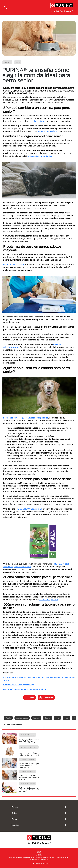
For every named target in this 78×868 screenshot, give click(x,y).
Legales (15, 825)
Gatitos (48, 718)
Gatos (14, 813)
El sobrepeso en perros (14, 264)
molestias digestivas (49, 600)
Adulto (8, 718)
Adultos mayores (22, 718)
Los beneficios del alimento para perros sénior (25, 689)
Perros (15, 807)
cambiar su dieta (37, 121)
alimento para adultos (48, 131)
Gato (57, 718)
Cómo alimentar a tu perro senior (19, 685)
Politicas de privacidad (42, 863)
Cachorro (36, 718)
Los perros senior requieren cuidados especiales (26, 418)
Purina (14, 819)
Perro (66, 718)
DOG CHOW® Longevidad (30, 509)
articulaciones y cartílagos (40, 156)
